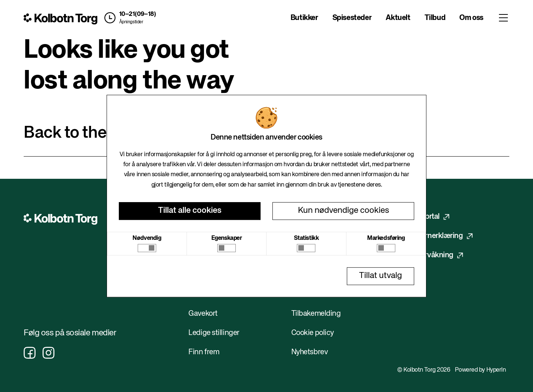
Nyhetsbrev (310, 352)
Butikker (304, 18)
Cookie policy (313, 333)
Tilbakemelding (316, 314)
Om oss (471, 18)
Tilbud (435, 18)
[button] (129, 18)
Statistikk (306, 238)
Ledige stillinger (214, 333)
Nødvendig (147, 238)
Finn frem (204, 352)
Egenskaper (227, 238)
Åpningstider (131, 22)
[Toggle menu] (503, 18)
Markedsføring (386, 238)
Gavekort (203, 314)
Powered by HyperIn (480, 370)
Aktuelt (398, 18)
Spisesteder (352, 18)
